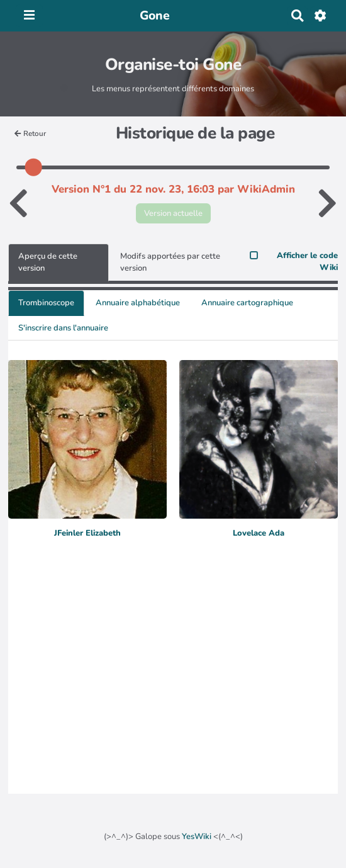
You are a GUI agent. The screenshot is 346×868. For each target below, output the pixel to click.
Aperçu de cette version (48, 262)
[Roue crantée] (321, 16)
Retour (30, 133)
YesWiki (197, 837)
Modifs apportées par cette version (170, 262)
